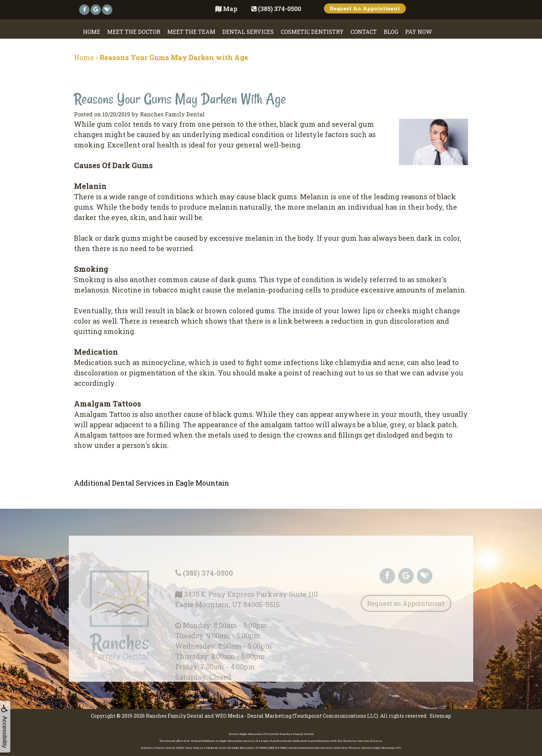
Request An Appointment (365, 8)
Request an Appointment (406, 611)
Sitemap (440, 714)
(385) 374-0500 (208, 580)
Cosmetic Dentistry (312, 32)
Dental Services (248, 32)
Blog (391, 32)
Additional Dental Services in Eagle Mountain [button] (152, 483)
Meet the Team (191, 32)
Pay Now (419, 32)
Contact (364, 32)
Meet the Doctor (134, 32)
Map (226, 9)
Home (92, 32)
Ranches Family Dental (175, 714)
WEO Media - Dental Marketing (253, 714)
